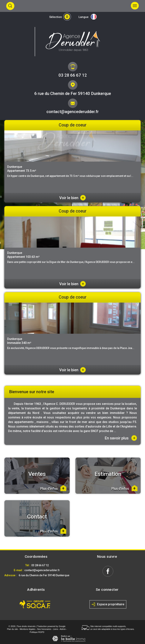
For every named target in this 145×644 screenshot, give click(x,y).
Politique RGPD (37, 632)
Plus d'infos (53, 488)
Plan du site (12, 629)
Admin (63, 629)
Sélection (56, 17)
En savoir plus (121, 438)
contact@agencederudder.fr (73, 112)
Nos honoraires (44, 629)
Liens (56, 629)
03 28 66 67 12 (73, 75)
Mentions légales (27, 629)
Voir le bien (72, 198)
